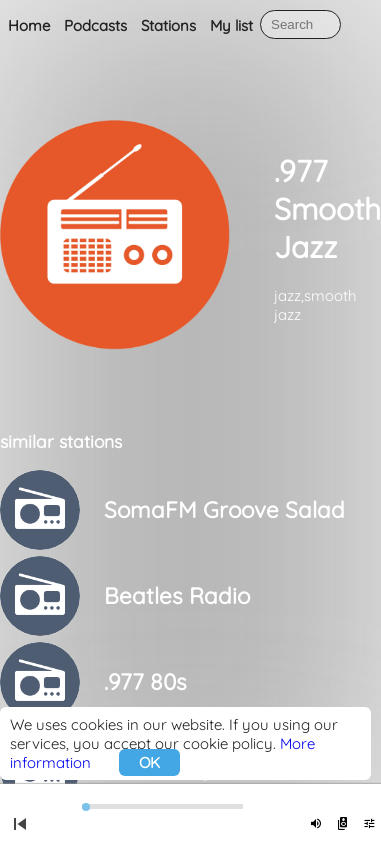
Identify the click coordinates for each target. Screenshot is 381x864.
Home (29, 25)
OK (149, 762)
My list (231, 25)
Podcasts (95, 25)
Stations (168, 25)
